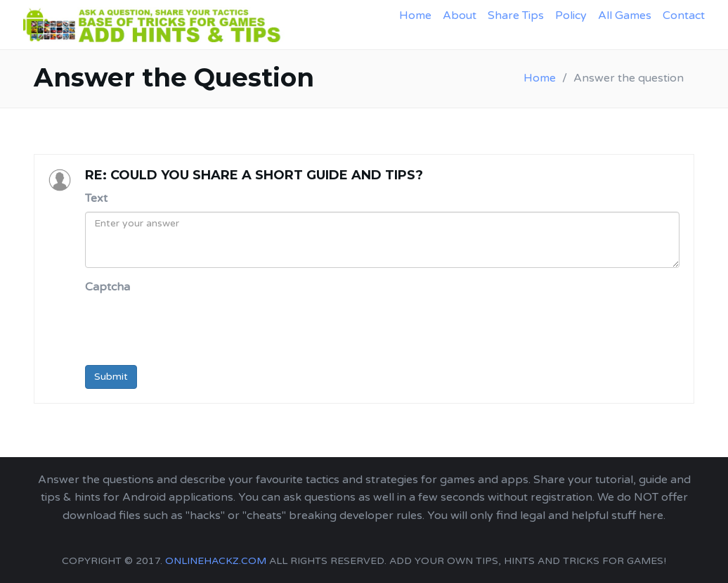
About (460, 15)
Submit (111, 377)
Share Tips (516, 15)
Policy (571, 15)
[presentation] (192, 327)
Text (96, 198)
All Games (625, 15)
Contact (684, 15)
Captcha (108, 287)
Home (415, 15)
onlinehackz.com (216, 561)
